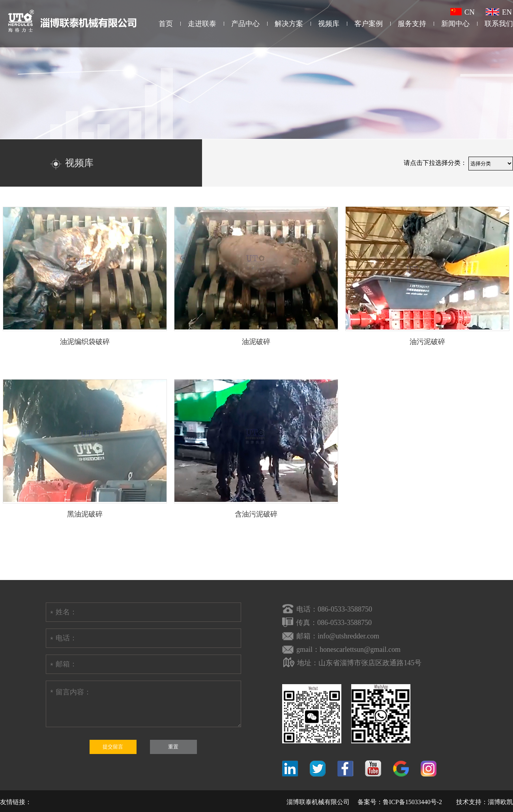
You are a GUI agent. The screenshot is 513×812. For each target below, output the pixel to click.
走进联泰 (202, 24)
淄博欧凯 (500, 802)
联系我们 (499, 24)
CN (462, 12)
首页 (166, 24)
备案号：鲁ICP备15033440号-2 (400, 802)
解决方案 (289, 24)
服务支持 (412, 24)
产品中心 (245, 24)
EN (499, 12)
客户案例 (369, 24)
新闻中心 (455, 24)
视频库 (329, 24)
